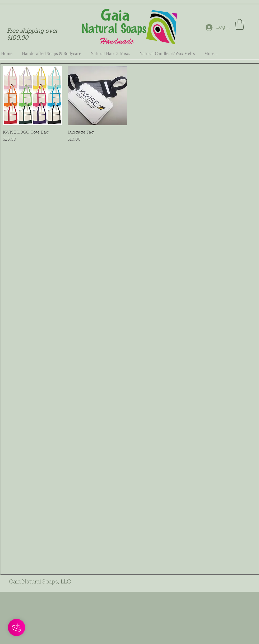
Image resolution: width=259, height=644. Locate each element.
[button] (240, 24)
